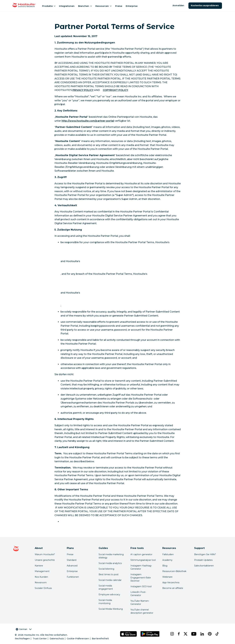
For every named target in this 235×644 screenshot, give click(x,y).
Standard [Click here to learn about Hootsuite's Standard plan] (72, 560)
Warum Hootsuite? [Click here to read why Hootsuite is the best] (45, 554)
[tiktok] (217, 634)
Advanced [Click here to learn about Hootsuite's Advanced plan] (72, 566)
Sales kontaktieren (204, 566)
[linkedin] (202, 634)
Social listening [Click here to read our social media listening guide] (106, 569)
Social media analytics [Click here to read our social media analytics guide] (110, 563)
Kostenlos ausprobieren (205, 5)
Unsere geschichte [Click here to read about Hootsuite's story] (45, 560)
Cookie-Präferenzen (78, 639)
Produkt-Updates (203, 560)
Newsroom (41, 583)
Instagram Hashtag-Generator (141, 567)
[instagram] (172, 634)
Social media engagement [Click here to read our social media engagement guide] (106, 587)
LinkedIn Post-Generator (138, 594)
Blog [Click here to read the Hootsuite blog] (165, 566)
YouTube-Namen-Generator (140, 602)
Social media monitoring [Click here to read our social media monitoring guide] (105, 602)
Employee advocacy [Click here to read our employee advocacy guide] (109, 594)
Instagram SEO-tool (141, 586)
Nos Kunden (41, 577)
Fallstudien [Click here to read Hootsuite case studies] (168, 554)
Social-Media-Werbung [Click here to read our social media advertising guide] (111, 609)
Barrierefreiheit (100, 639)
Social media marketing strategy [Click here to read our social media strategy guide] (111, 556)
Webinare (167, 577)
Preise (119, 6)
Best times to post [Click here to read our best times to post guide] (109, 574)
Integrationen (67, 6)
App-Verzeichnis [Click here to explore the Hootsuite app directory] (171, 583)
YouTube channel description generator (142, 611)
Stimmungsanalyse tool (143, 560)
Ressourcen (103, 6)
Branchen (85, 6)
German (24, 629)
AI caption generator (141, 554)
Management (42, 571)
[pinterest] (209, 634)
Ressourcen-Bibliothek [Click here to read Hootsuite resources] (174, 571)
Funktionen (73, 577)
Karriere (39, 566)
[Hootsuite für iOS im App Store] (128, 634)
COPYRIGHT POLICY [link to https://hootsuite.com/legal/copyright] (115, 90)
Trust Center (40, 639)
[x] (185, 634)
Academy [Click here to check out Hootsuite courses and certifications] (167, 560)
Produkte (49, 6)
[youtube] (193, 634)
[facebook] (178, 634)
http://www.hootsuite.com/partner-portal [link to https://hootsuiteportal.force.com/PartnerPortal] (88, 121)
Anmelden (178, 5)
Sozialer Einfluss (43, 588)
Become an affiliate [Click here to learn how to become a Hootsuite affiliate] (173, 588)
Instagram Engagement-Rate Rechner (141, 578)
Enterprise (132, 6)
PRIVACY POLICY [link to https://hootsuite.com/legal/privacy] (83, 90)
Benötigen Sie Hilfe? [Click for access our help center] (205, 554)
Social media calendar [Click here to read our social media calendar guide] (110, 580)
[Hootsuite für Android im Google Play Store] (150, 634)
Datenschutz (57, 639)
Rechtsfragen (22, 639)
